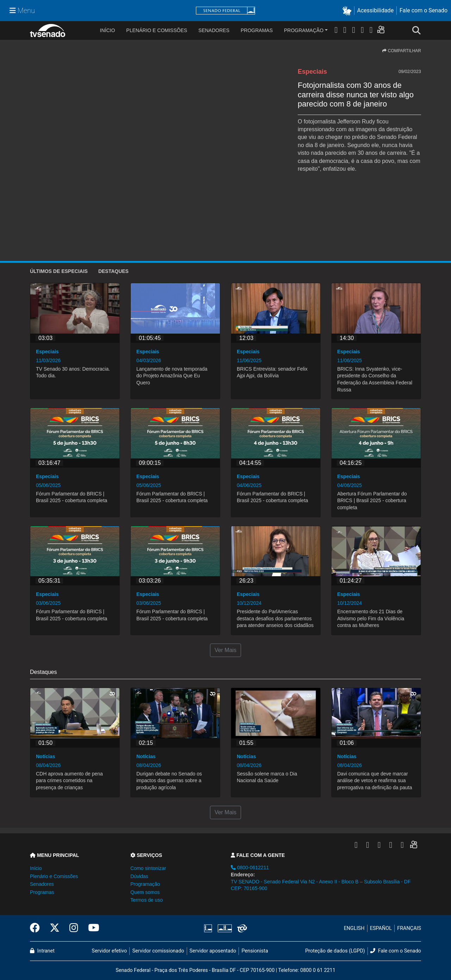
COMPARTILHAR (402, 51)
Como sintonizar (148, 868)
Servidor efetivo (109, 951)
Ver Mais (225, 650)
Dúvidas (139, 876)
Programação (304, 30)
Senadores (214, 30)
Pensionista (255, 951)
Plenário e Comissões (157, 30)
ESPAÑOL (381, 928)
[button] (348, 11)
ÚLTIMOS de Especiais (59, 271)
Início (36, 868)
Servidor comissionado (158, 951)
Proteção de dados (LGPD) (335, 951)
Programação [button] (145, 884)
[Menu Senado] (22, 11)
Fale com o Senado (424, 10)
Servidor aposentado (213, 951)
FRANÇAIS (409, 928)
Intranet (42, 951)
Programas (257, 30)
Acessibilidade (376, 10)
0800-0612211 (250, 868)
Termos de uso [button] (147, 900)
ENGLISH (354, 928)
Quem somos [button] (145, 892)
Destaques (113, 271)
